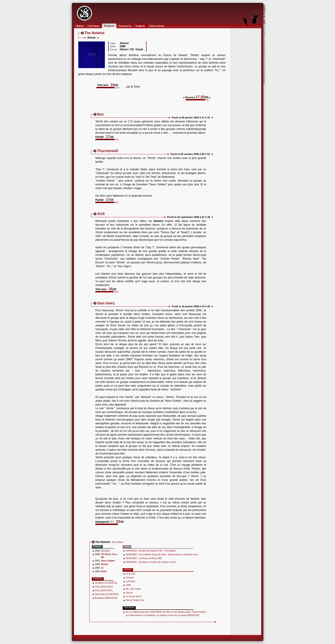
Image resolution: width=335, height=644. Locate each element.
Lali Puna (130, 581)
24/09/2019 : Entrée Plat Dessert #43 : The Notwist (151, 551)
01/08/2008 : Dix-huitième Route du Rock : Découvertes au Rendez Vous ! (162, 555)
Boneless (105, 551)
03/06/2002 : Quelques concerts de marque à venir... (152, 562)
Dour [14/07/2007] (104, 590)
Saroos (129, 593)
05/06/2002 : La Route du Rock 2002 (144, 558)
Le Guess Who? (134, 596)
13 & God (130, 574)
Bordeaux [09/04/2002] (106, 598)
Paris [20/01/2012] (104, 587)
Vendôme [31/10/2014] (106, 583)
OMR (128, 585)
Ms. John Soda (133, 589)
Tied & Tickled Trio (135, 600)
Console (130, 578)
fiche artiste (117, 542)
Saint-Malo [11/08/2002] (107, 594)
